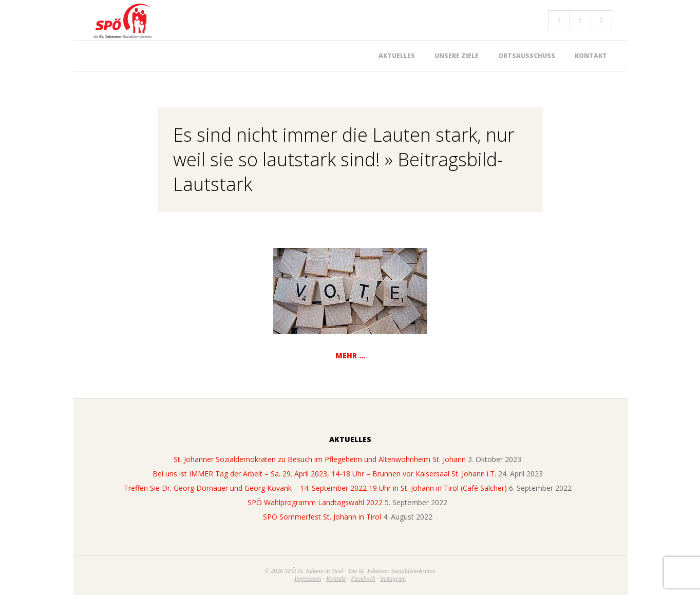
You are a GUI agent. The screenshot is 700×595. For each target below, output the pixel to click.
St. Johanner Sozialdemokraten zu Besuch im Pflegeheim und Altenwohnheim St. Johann (320, 459)
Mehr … (350, 356)
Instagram (393, 579)
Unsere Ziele (457, 56)
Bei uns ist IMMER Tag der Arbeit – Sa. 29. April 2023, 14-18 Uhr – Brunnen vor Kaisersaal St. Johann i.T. (324, 474)
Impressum (308, 579)
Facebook (363, 579)
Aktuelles (397, 56)
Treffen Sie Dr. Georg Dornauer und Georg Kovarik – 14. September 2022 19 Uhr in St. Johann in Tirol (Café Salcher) (315, 488)
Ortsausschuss (527, 56)
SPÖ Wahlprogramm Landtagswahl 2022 (315, 502)
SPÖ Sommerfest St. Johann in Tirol (322, 517)
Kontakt (591, 56)
